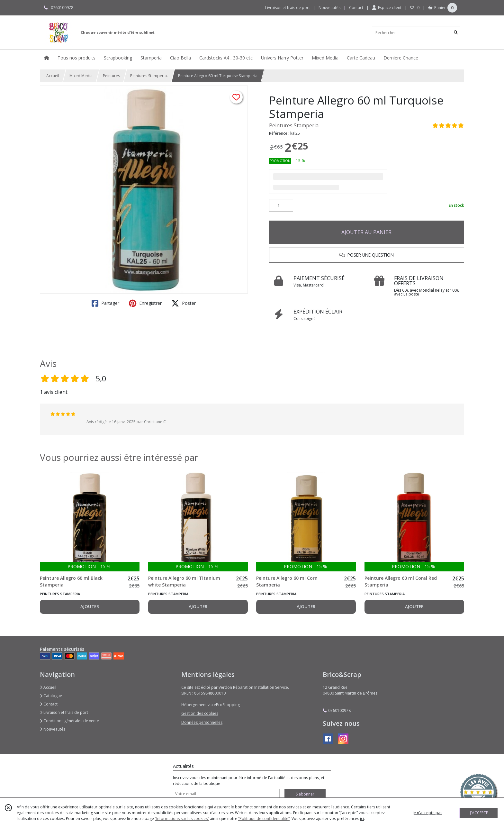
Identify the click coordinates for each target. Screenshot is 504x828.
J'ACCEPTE (479, 813)
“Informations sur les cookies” (182, 819)
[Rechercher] (456, 33)
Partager (105, 303)
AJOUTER (90, 606)
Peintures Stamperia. (149, 76)
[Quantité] (281, 205)
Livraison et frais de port (64, 712)
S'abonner (305, 794)
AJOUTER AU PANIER (366, 232)
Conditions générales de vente (69, 721)
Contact (356, 8)
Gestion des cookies (200, 713)
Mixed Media (81, 76)
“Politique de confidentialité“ (264, 819)
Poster (184, 303)
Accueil (53, 76)
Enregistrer (145, 303)
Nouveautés (53, 729)
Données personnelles (202, 722)
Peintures (111, 76)
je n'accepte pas (428, 813)
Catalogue (51, 696)
